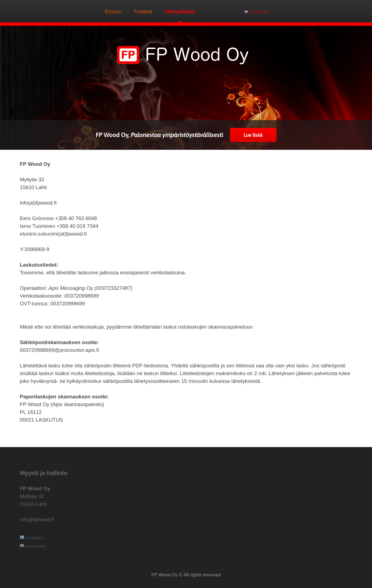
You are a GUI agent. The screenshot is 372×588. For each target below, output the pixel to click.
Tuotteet (143, 11)
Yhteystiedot (179, 11)
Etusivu (113, 11)
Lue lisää (253, 135)
